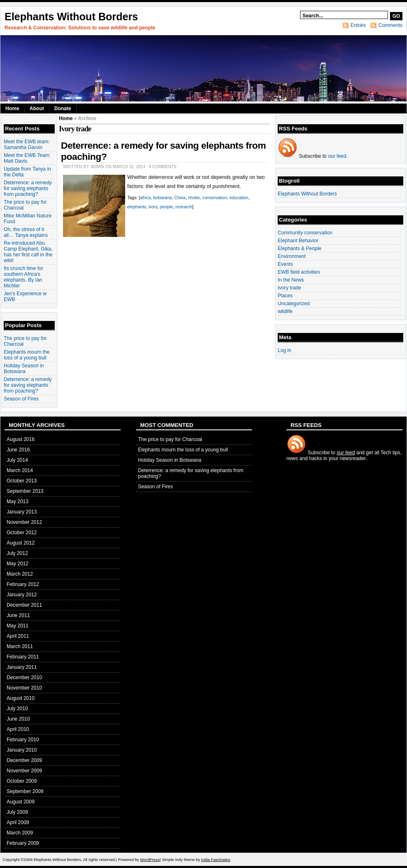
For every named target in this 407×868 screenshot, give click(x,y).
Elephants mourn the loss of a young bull (27, 355)
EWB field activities (299, 272)
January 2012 (22, 595)
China (180, 198)
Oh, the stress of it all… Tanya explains (26, 232)
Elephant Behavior (298, 241)
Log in (285, 350)
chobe (194, 198)
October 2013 (22, 481)
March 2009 (20, 833)
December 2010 (24, 678)
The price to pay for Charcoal (170, 439)
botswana (162, 198)
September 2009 (25, 791)
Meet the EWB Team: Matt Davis (27, 158)
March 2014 (20, 470)
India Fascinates (216, 860)
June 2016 (18, 450)
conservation (215, 198)
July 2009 (17, 812)
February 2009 (23, 843)
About (37, 108)
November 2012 (24, 522)
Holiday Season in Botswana (24, 369)
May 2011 (18, 626)
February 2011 (23, 657)
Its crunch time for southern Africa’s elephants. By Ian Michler (23, 277)
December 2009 (24, 760)
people (167, 207)
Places (285, 296)
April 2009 (18, 822)
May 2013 (18, 502)
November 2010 (24, 688)
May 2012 (18, 564)
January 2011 (22, 667)
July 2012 (17, 553)
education (239, 198)
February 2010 (23, 740)
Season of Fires (21, 399)
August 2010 (21, 698)
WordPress (150, 860)
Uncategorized (294, 304)
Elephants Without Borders (71, 17)
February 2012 (23, 584)
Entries (358, 25)
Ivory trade (290, 288)
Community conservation (305, 233)
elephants (137, 207)
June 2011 (18, 615)
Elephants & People (299, 248)
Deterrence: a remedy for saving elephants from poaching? (28, 188)
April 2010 (18, 729)
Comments (390, 25)
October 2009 (22, 781)
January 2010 (22, 750)
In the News (291, 280)
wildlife (285, 311)
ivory (153, 207)
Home (12, 108)
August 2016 (21, 439)
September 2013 (25, 491)
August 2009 (21, 802)
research (184, 207)
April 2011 (18, 636)
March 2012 (20, 574)
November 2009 (24, 771)
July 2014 (17, 460)
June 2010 (18, 719)
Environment (292, 256)
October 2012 (22, 533)
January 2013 (22, 512)
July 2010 (17, 709)
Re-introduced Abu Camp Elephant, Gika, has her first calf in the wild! (28, 252)
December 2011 (24, 605)
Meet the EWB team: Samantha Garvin (27, 145)
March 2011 (20, 646)
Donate (63, 108)
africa (145, 198)
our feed (337, 156)
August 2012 (21, 543)
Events (285, 264)
